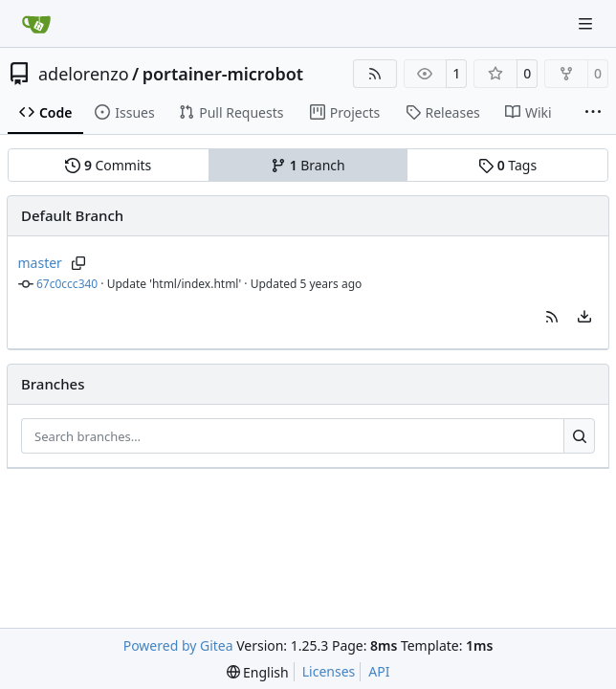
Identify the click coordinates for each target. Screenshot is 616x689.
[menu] (584, 317)
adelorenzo (84, 74)
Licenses (329, 671)
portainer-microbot (223, 74)
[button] (552, 317)
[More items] (593, 113)
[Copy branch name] (79, 263)
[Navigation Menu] (587, 23)
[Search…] (579, 436)
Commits (108, 165)
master (40, 263)
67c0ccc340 (67, 284)
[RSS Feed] (375, 74)
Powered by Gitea (178, 645)
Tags (507, 165)
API (379, 671)
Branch (308, 165)
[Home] (36, 24)
